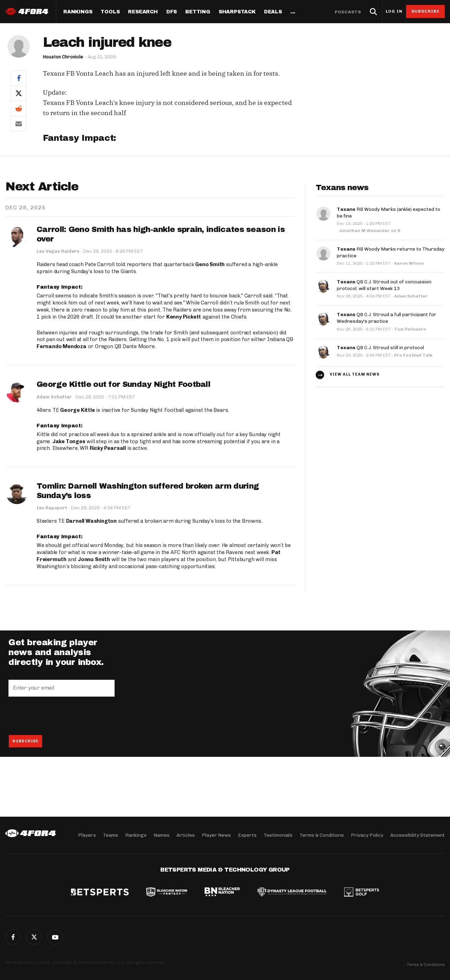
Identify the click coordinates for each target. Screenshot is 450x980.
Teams (111, 835)
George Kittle (77, 410)
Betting (198, 12)
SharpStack (237, 12)
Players (87, 835)
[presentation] (62, 716)
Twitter (34, 937)
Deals (273, 12)
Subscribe (426, 11)
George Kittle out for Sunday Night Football (123, 385)
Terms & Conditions (322, 835)
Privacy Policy (367, 835)
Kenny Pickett (184, 317)
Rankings (78, 12)
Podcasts (348, 12)
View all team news (355, 372)
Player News (216, 835)
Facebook (13, 937)
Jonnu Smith (94, 559)
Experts (247, 835)
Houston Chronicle (63, 57)
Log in (394, 11)
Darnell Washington (91, 521)
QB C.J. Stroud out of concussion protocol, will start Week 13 (384, 283)
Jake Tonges (69, 441)
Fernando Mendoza (62, 347)
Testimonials (278, 835)
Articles (186, 835)
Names (162, 835)
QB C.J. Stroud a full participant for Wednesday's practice (387, 315)
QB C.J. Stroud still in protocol (380, 344)
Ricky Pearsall (108, 448)
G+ (55, 937)
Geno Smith (210, 264)
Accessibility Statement (417, 835)
